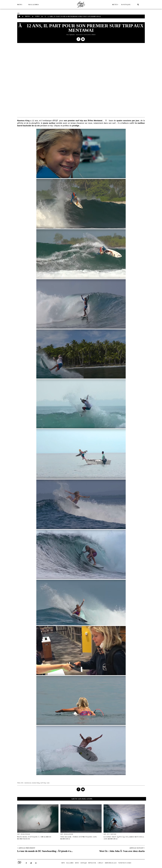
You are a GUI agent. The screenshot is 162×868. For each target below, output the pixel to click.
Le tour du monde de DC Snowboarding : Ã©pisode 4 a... (45, 851)
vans (48, 783)
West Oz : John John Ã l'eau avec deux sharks (122, 851)
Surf (37, 16)
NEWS (20, 5)
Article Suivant (136, 848)
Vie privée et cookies (125, 863)
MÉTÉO (115, 5)
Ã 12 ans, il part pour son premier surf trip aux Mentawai (73, 17)
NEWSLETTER (92, 863)
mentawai (28, 783)
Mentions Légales (111, 863)
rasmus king (36, 783)
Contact (100, 863)
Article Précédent (27, 848)
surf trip (43, 783)
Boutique (126, 5)
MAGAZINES (34, 5)
